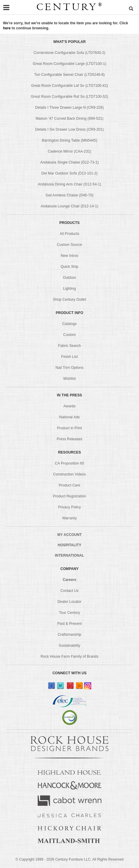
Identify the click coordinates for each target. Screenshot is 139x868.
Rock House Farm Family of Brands (69, 656)
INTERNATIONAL (69, 555)
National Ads (69, 417)
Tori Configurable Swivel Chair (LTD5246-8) (70, 75)
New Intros (69, 256)
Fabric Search (69, 346)
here (7, 28)
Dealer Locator (69, 602)
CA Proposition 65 (69, 463)
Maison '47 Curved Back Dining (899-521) (69, 118)
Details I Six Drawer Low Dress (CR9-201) (69, 129)
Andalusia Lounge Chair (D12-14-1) (69, 206)
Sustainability (69, 646)
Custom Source (69, 245)
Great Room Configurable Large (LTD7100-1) (70, 64)
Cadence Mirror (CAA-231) (69, 151)
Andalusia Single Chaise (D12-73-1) (69, 162)
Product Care (69, 485)
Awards (69, 406)
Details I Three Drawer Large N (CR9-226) (70, 108)
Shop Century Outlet (70, 300)
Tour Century (69, 613)
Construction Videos (69, 474)
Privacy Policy (69, 507)
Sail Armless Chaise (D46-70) (70, 195)
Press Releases (69, 439)
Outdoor (69, 278)
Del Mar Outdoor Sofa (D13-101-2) (70, 173)
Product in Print (69, 428)
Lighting (69, 289)
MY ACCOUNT (70, 535)
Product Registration (70, 496)
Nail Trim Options (69, 368)
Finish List (70, 357)
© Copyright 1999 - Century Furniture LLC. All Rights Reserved (69, 859)
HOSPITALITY (70, 545)
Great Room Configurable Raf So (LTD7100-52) (69, 97)
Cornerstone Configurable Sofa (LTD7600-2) (69, 53)
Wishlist (69, 379)
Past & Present (69, 624)
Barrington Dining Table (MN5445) (69, 140)
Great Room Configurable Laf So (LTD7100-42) (69, 86)
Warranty (70, 518)
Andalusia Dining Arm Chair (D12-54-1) (69, 184)
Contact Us (69, 591)
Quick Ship (70, 267)
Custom (69, 335)
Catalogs (69, 324)
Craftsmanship (69, 635)
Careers (70, 580)
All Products (70, 234)
